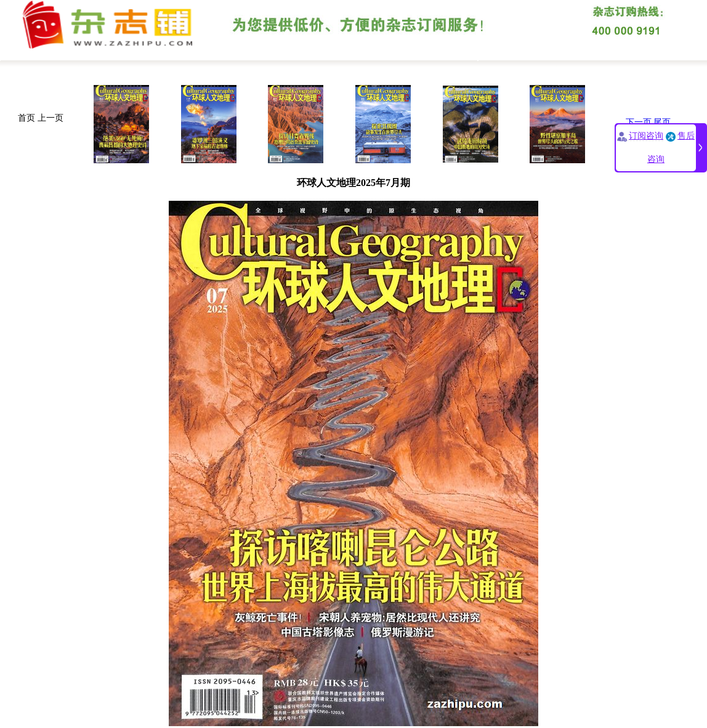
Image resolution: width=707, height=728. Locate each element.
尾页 (662, 122)
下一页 (639, 122)
